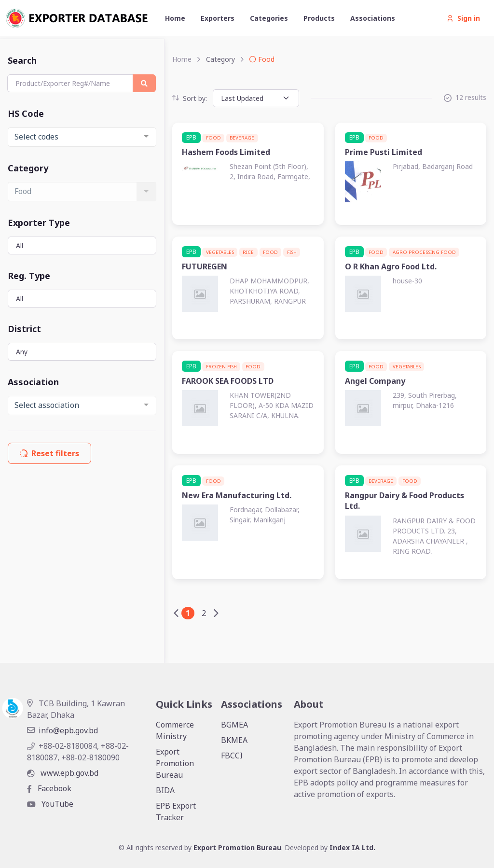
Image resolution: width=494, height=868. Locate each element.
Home (175, 18)
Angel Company (375, 381)
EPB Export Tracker (176, 812)
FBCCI (232, 756)
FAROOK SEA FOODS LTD (228, 381)
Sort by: (190, 98)
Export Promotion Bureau (175, 763)
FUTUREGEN (205, 266)
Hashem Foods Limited (226, 152)
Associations (373, 18)
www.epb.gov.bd (63, 773)
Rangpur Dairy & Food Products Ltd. (405, 501)
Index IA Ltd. (352, 847)
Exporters (218, 18)
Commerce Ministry (175, 730)
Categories (269, 18)
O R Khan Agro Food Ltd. (391, 266)
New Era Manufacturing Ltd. (237, 495)
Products (319, 18)
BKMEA (234, 740)
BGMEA (234, 725)
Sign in (463, 18)
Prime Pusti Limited (384, 152)
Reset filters (49, 453)
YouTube (50, 804)
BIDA (165, 790)
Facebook (49, 788)
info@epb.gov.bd (62, 730)
